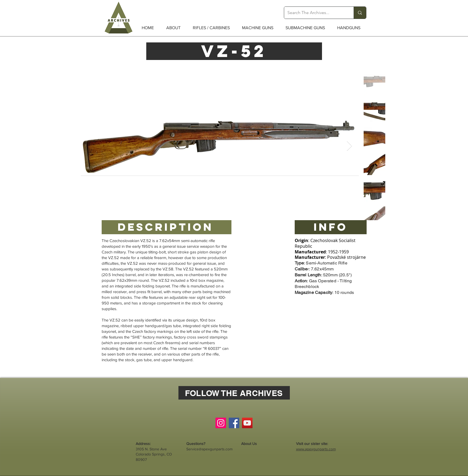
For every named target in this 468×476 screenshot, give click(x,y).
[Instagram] (221, 423)
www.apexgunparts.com (316, 449)
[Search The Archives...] (315, 13)
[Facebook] (234, 423)
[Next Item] (349, 146)
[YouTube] (247, 423)
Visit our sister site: (312, 444)
